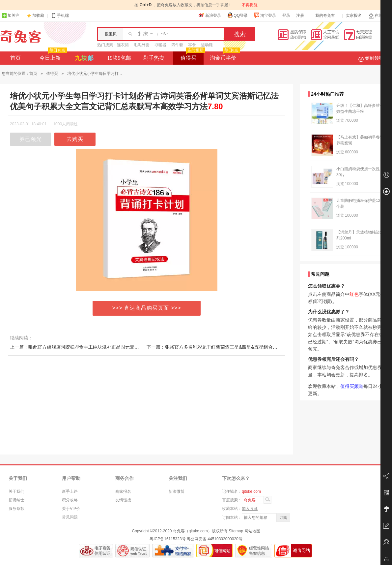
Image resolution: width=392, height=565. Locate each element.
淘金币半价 (224, 56)
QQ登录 (237, 15)
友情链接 (123, 500)
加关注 (11, 16)
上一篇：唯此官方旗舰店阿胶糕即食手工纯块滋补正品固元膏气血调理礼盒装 (88, 347)
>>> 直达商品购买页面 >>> (147, 308)
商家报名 (123, 491)
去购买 (75, 139)
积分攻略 (70, 500)
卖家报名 (354, 16)
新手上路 (70, 491)
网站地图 (252, 531)
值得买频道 (352, 386)
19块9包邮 (119, 58)
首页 (15, 58)
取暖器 (160, 45)
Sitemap (236, 531)
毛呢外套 (142, 45)
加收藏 (38, 16)
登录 (286, 16)
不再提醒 (250, 5)
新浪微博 (177, 491)
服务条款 (16, 509)
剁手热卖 (154, 58)
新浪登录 (210, 15)
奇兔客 (21, 37)
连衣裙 (123, 45)
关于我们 (16, 491)
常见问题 (70, 517)
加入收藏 (250, 509)
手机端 (60, 16)
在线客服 (379, 16)
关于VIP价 (71, 509)
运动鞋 (207, 45)
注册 (300, 16)
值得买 (192, 56)
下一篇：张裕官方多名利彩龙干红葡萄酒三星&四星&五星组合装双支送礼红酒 (226, 347)
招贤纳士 (16, 500)
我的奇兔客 (325, 16)
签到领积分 (374, 58)
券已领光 (31, 139)
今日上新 (53, 56)
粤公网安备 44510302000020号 (215, 539)
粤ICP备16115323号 (168, 539)
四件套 (177, 45)
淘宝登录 (265, 15)
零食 (192, 45)
